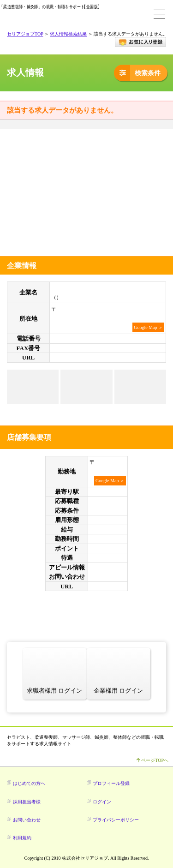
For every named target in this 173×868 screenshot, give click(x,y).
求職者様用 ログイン (54, 691)
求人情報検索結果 (68, 34)
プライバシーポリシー (116, 820)
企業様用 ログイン (118, 691)
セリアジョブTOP (25, 34)
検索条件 (137, 73)
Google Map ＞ (148, 327)
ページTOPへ (152, 760)
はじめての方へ (29, 783)
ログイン (138, 14)
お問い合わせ (27, 820)
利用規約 (22, 838)
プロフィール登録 (111, 783)
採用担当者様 (27, 802)
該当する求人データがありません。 (62, 110)
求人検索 (115, 14)
